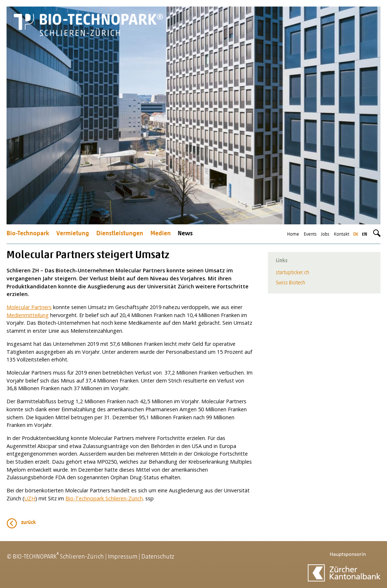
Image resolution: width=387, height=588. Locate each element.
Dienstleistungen (120, 234)
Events (310, 234)
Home (293, 234)
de (356, 234)
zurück (29, 523)
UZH (30, 498)
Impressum (123, 557)
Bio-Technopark (28, 234)
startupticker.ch (293, 273)
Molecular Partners (29, 307)
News (185, 234)
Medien (161, 234)
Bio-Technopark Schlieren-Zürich (104, 498)
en (364, 234)
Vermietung (73, 234)
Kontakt (342, 234)
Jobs (325, 234)
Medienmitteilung (28, 315)
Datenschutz (158, 557)
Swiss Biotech (291, 283)
